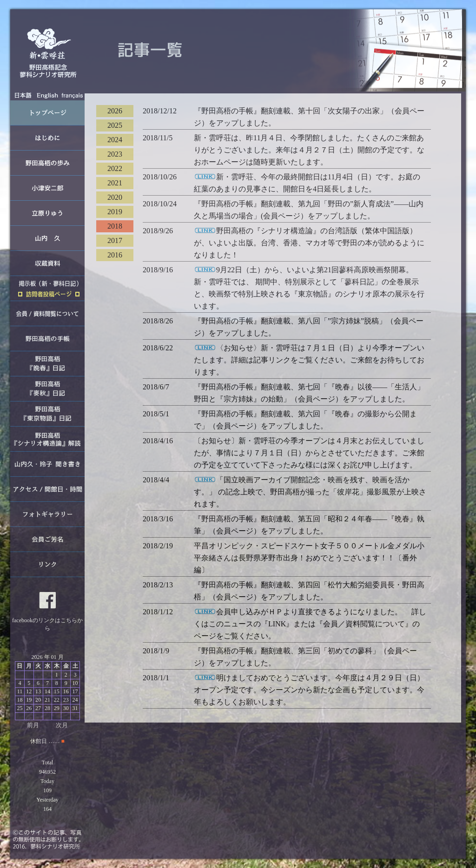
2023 (115, 154)
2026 (115, 111)
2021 (115, 183)
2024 (115, 140)
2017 (115, 240)
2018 (115, 226)
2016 (115, 255)
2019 (115, 212)
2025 (115, 125)
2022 (115, 168)
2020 (115, 197)
